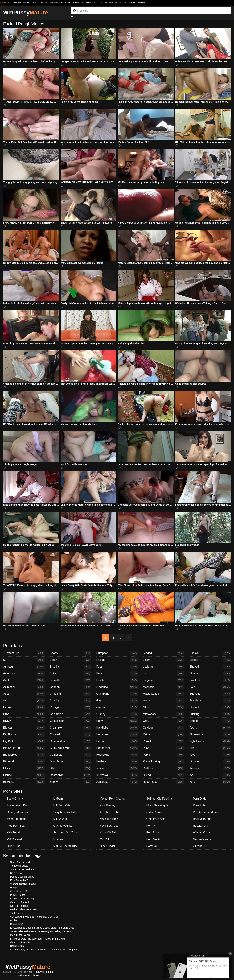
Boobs (71, 653)
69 (24, 660)
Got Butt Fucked (19, 906)
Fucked (14, 920)
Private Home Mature (206, 812)
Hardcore (117, 734)
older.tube (38, 3)
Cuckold (71, 734)
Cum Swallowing (71, 748)
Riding (164, 775)
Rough (14, 888)
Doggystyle (71, 775)
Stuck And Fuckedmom (23, 869)
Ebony (71, 782)
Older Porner (154, 812)
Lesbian (164, 667)
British (71, 673)
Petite (164, 734)
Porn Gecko (154, 839)
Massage (164, 687)
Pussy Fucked (18, 895)
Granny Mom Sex (18, 812)
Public (164, 755)
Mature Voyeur (202, 839)
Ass (24, 701)
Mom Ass (59, 839)
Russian (210, 653)
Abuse (35, 975)
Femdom (117, 673)
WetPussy (26, 13)
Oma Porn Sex (156, 819)
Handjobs (117, 728)
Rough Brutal (17, 946)
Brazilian (71, 667)
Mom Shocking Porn (159, 805)
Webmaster (24, 975)
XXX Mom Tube (110, 812)
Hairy (117, 721)
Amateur (24, 667)
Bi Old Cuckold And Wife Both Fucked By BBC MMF (38, 939)
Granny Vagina (63, 826)
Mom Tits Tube (109, 819)
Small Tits (210, 680)
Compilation (71, 721)
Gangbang (117, 694)
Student (210, 707)
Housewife (117, 755)
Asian (24, 694)
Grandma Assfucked (21, 942)
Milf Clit (104, 839)
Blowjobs (24, 782)
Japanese (117, 782)
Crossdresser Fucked (22, 891)
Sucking (210, 714)
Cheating (71, 694)
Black (24, 768)
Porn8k (151, 826)
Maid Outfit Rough (20, 935)
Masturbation (164, 694)
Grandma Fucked (20, 902)
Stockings (210, 701)
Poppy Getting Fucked (22, 877)
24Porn (198, 846)
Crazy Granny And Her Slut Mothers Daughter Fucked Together (44, 950)
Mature (164, 701)
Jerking (164, 653)
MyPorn (141, 3)
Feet (117, 667)
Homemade (117, 748)
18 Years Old (24, 653)
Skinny (210, 673)
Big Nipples (24, 755)
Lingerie (164, 680)
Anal (24, 680)
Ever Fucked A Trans (21, 880)
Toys (210, 755)
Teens (210, 728)
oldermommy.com (54, 3)
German (117, 707)
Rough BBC (17, 924)
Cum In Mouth (71, 741)
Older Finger (108, 846)
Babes (24, 707)
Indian (117, 768)
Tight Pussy (210, 741)
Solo (210, 687)
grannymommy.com (21, 3)
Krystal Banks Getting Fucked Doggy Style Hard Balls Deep (42, 928)
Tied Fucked (17, 913)
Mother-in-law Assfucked (24, 909)
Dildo (71, 768)
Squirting (210, 694)
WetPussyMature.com (41, 972)
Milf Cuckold (116, 3)
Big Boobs (24, 734)
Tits (210, 748)
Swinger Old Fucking (159, 799)
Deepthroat (71, 762)
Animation (24, 687)
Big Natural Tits (24, 748)
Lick (164, 673)
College (71, 707)
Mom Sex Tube (109, 826)
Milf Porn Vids (62, 805)
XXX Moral (102, 3)
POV (164, 748)
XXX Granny (108, 805)
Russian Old (201, 826)
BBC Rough (17, 873)
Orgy (164, 721)
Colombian (71, 714)
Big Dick (24, 741)
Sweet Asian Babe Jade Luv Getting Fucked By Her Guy (41, 931)
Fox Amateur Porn (18, 805)
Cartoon (71, 687)
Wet (210, 775)
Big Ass (24, 728)
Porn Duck (153, 832)
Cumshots (71, 755)
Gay (117, 701)
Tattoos (210, 721)
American (24, 673)
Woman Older (202, 832)
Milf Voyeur (60, 819)
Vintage (210, 762)
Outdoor (164, 728)
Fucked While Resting (22, 899)
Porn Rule (199, 805)
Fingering (117, 687)
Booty (71, 660)
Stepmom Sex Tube (66, 832)
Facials (117, 660)
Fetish (117, 680)
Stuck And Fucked (20, 862)
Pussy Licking (164, 762)
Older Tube (130, 3)
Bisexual (24, 762)
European (117, 653)
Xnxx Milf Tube (109, 832)
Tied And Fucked (19, 866)
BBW (24, 714)
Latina (164, 660)
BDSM (24, 721)
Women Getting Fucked (23, 884)
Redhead (164, 768)
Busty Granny (15, 799)
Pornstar (164, 741)
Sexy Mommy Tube (65, 812)
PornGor (152, 846)
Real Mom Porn (203, 819)
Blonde (24, 775)
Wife (210, 782)
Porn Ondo (200, 799)
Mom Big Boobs (72, 3)
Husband (117, 762)
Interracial (117, 775)
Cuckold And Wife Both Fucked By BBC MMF (35, 917)
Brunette (71, 680)
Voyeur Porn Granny (112, 799)
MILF (164, 707)
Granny (117, 714)
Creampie (71, 728)
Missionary (164, 714)
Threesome (210, 734)
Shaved (210, 667)
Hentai (117, 741)
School (210, 660)
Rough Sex (164, 782)
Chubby (71, 701)
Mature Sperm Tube (66, 846)
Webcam (210, 768)
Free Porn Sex (88, 3)
